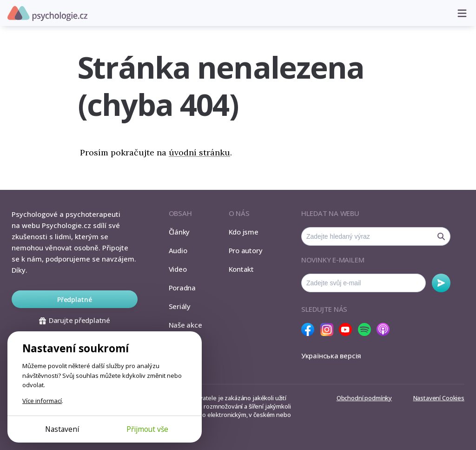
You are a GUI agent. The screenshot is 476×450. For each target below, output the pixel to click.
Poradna (182, 288)
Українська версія (331, 356)
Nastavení (62, 429)
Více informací (42, 401)
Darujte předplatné (75, 320)
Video (178, 269)
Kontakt (241, 269)
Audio (178, 250)
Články (179, 232)
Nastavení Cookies (439, 398)
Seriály (180, 306)
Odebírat (441, 283)
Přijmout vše (147, 429)
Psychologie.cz (47, 13)
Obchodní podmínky (364, 398)
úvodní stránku (199, 152)
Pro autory (246, 250)
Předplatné (75, 299)
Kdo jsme (244, 232)
